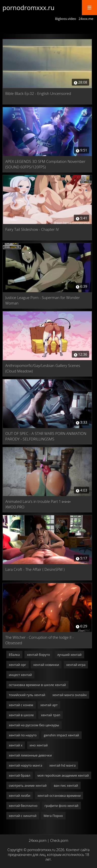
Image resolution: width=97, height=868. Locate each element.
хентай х (16, 745)
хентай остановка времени (59, 796)
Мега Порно (53, 816)
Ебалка (14, 655)
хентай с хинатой (23, 816)
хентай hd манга (62, 765)
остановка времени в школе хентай (37, 685)
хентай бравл (20, 775)
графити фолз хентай (61, 806)
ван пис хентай (66, 785)
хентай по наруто (23, 735)
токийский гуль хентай (27, 695)
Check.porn (59, 840)
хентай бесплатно (23, 806)
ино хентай (39, 745)
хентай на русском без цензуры (34, 725)
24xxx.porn (38, 840)
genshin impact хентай (61, 735)
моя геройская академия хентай (63, 775)
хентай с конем (21, 705)
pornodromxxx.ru (28, 8)
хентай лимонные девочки (30, 755)
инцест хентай (20, 675)
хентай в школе (21, 715)
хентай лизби (20, 796)
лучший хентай (69, 655)
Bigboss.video (66, 19)
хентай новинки (46, 665)
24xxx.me (86, 19)
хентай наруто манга (25, 765)
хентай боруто (38, 655)
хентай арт (49, 705)
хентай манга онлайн (70, 695)
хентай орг (18, 665)
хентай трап (51, 715)
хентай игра (76, 665)
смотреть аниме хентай (28, 785)
